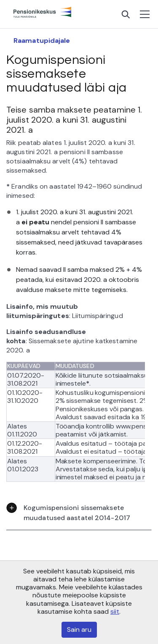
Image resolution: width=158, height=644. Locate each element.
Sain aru (79, 630)
